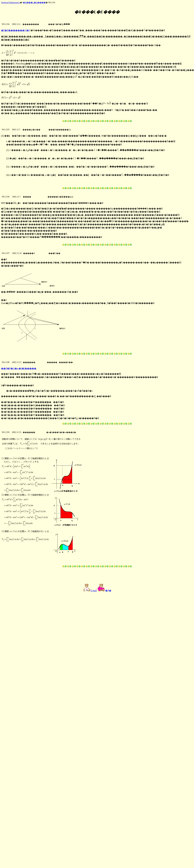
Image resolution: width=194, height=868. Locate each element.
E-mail (90, 591)
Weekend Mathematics (10, 3)
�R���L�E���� (34, 3)
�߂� (104, 591)
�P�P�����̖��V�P (15, 30)
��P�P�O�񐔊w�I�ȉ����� (19, 368)
